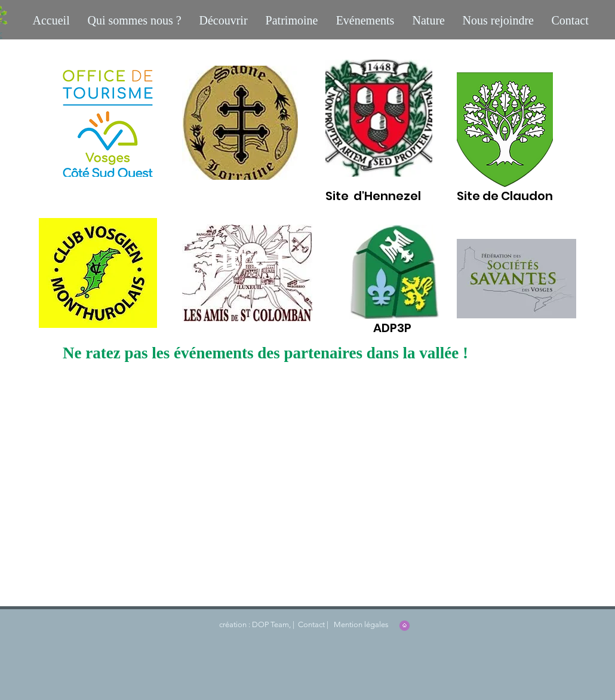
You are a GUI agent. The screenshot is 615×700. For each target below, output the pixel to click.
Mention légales (360, 624)
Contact (310, 624)
